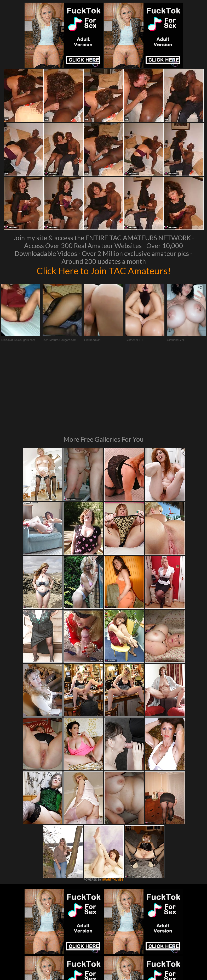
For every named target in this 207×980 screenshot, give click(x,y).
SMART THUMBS (113, 808)
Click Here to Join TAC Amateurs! (104, 271)
